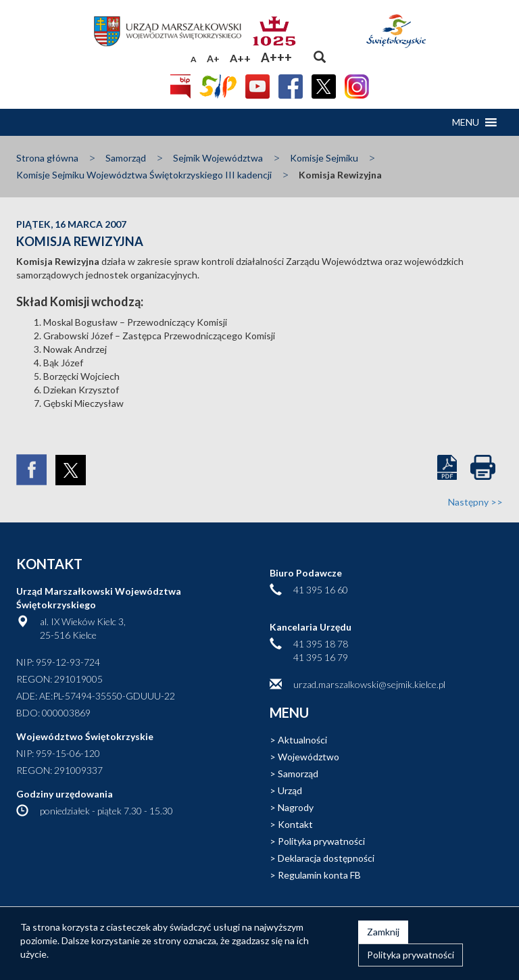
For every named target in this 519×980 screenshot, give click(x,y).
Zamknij (383, 932)
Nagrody (296, 807)
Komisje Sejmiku (324, 158)
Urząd (290, 790)
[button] (466, 122)
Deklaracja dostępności (326, 858)
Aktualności (302, 740)
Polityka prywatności (321, 841)
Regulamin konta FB (319, 875)
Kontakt (295, 824)
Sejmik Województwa (218, 158)
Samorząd (126, 158)
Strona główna (47, 158)
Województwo (308, 757)
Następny (475, 502)
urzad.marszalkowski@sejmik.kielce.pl (369, 684)
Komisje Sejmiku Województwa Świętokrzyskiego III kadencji (144, 175)
